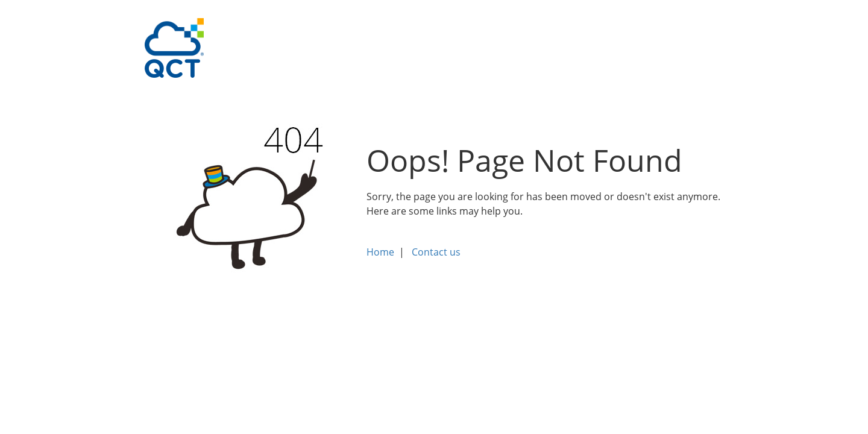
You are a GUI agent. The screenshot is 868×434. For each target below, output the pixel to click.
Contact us (436, 252)
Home (380, 252)
